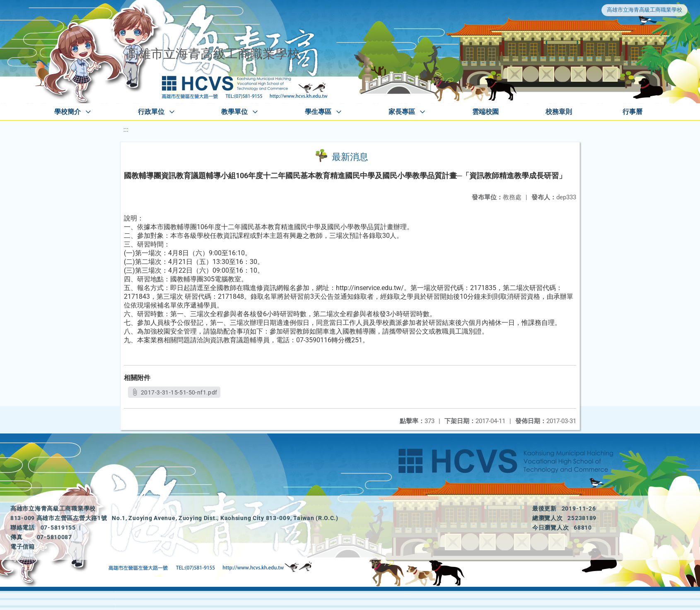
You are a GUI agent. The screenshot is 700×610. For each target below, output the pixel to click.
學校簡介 (68, 112)
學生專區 (318, 112)
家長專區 (402, 112)
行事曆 (632, 112)
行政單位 (151, 112)
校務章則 (559, 112)
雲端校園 (485, 112)
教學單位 (234, 112)
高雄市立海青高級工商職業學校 (644, 10)
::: (126, 130)
